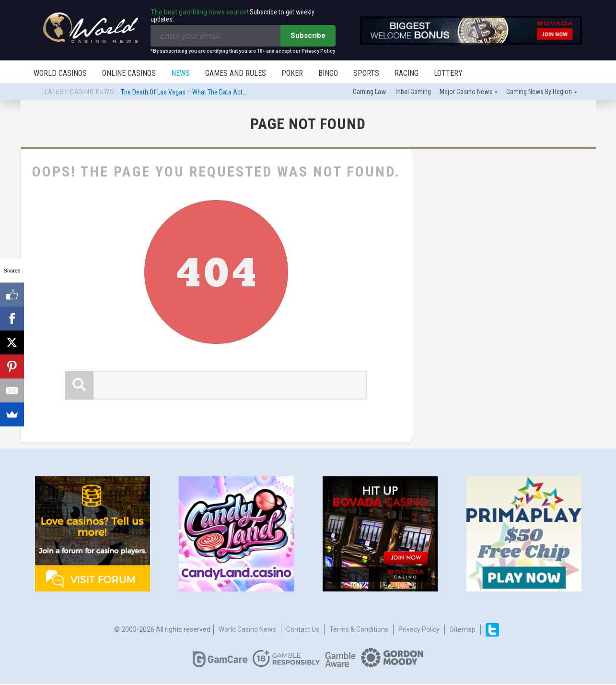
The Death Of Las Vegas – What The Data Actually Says (195, 93)
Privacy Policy (419, 630)
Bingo (328, 73)
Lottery (448, 73)
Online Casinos (129, 73)
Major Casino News (466, 93)
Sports (366, 73)
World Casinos (60, 73)
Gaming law (369, 93)
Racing (407, 73)
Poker (292, 73)
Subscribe (308, 35)
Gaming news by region (539, 93)
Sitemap (463, 630)
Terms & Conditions (359, 630)
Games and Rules (236, 73)
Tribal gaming (413, 93)
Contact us (303, 630)
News (180, 73)
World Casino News (247, 630)
